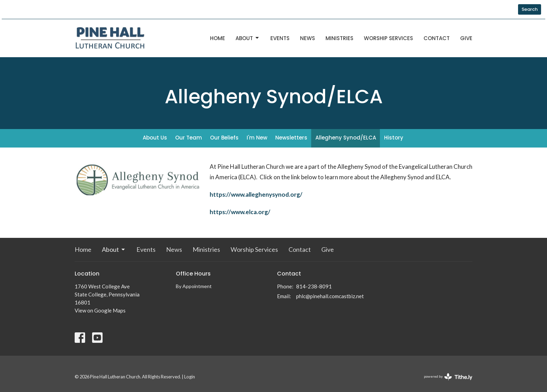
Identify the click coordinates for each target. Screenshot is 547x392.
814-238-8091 (314, 286)
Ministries (339, 38)
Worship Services (388, 38)
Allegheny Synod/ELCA (346, 138)
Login (190, 377)
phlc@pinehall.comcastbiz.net (330, 296)
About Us (155, 138)
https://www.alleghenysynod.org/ (256, 194)
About (248, 38)
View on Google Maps (100, 310)
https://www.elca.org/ (240, 212)
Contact (437, 38)
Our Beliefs (224, 138)
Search (530, 9)
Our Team (189, 138)
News (308, 38)
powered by (448, 377)
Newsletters (291, 138)
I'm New (257, 138)
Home (218, 38)
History (394, 138)
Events (280, 38)
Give (466, 38)
